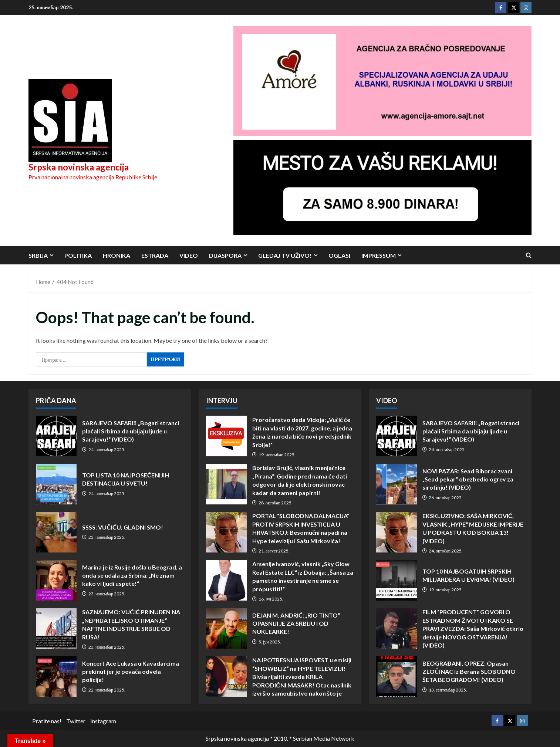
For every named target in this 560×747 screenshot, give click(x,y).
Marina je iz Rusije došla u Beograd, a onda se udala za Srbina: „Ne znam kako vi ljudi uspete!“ (56, 580)
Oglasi (339, 255)
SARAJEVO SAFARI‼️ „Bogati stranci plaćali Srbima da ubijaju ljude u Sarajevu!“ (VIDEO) (56, 436)
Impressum (379, 255)
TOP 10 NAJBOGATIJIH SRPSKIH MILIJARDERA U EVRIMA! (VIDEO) (397, 580)
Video (189, 255)
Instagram (103, 721)
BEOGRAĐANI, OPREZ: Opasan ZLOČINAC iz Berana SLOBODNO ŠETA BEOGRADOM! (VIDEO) (397, 676)
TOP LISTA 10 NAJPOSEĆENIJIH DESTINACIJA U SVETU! (56, 484)
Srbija (38, 255)
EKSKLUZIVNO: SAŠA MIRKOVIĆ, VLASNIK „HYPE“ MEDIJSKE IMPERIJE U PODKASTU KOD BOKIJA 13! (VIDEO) (397, 532)
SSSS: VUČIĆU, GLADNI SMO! (56, 532)
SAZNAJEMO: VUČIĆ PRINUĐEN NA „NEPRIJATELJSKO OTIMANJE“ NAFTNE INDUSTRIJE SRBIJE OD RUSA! (56, 628)
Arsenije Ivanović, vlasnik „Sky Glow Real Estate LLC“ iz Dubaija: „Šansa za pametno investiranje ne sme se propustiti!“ (226, 580)
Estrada (155, 255)
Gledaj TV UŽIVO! (285, 255)
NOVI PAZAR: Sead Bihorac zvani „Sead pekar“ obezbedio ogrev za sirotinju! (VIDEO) (397, 484)
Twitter (76, 721)
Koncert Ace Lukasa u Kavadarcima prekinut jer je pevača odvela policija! (56, 676)
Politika (78, 255)
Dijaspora (225, 255)
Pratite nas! (47, 721)
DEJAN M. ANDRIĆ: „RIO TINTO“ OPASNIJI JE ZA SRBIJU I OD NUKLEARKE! (226, 628)
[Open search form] (529, 255)
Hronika (117, 255)
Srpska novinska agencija (79, 167)
